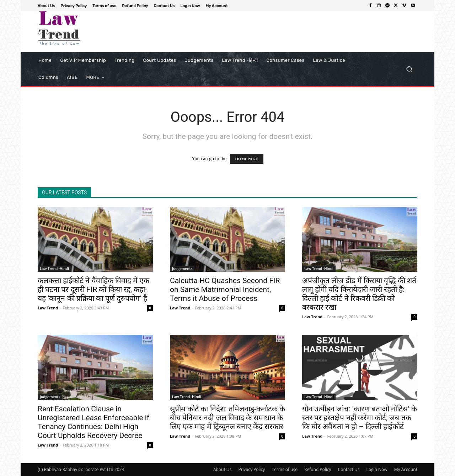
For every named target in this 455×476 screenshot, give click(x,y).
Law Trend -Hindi (54, 269)
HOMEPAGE (247, 159)
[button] (409, 69)
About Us (222, 469)
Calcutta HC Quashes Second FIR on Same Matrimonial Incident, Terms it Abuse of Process (225, 290)
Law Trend (48, 308)
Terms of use (284, 469)
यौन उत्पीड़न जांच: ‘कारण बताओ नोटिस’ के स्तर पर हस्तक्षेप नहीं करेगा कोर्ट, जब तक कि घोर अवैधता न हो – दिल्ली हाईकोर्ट (360, 418)
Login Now (377, 469)
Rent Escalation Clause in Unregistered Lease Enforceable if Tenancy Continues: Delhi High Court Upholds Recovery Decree (93, 422)
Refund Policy (318, 469)
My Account (406, 469)
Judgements (182, 269)
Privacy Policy (251, 469)
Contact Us (349, 469)
